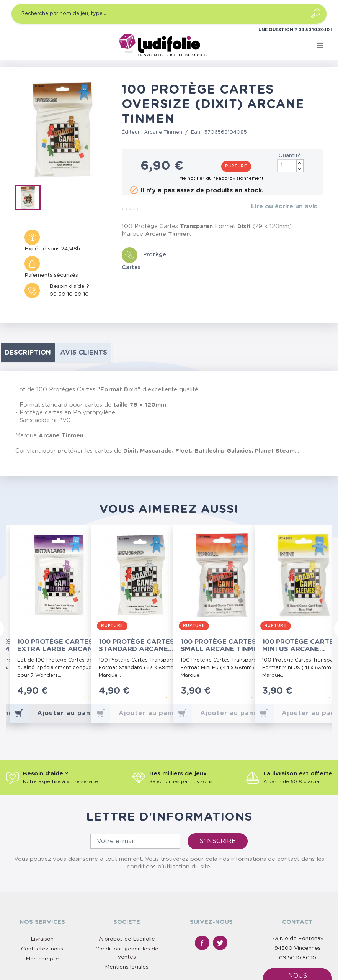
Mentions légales (127, 906)
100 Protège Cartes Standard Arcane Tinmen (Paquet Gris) (139, 646)
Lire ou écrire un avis (284, 207)
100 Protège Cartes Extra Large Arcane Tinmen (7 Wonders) (57, 646)
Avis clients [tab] (84, 352)
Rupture (236, 166)
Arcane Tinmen (163, 132)
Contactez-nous (42, 888)
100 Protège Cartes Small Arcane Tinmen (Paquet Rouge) (222, 646)
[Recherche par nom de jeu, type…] (169, 14)
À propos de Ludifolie (127, 878)
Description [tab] (28, 352)
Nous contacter (297, 918)
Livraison (42, 878)
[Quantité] (291, 166)
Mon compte (42, 898)
